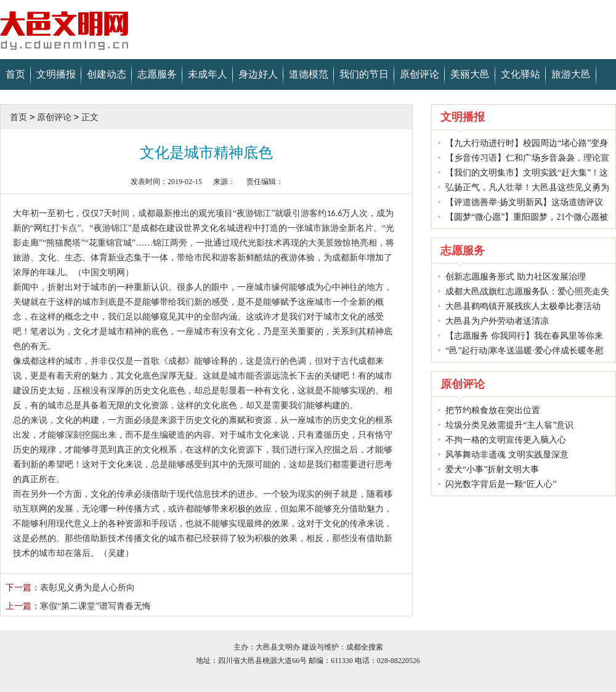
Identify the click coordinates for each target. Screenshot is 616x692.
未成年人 (208, 74)
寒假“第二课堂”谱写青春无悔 (78, 606)
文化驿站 (521, 74)
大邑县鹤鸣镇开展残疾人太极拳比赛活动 (523, 306)
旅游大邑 (571, 74)
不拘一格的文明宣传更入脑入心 (506, 440)
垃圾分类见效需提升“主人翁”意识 (509, 425)
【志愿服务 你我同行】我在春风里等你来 (524, 336)
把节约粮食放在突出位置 (493, 410)
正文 (90, 117)
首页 (15, 74)
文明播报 (56, 74)
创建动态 (107, 74)
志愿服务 (157, 74)
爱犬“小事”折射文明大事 (492, 469)
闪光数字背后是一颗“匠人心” (501, 484)
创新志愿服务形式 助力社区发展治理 (516, 277)
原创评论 (419, 74)
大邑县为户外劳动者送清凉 (497, 321)
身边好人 (258, 74)
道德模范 (309, 74)
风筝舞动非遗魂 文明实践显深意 (507, 455)
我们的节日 (364, 74)
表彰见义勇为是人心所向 (70, 588)
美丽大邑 (470, 74)
